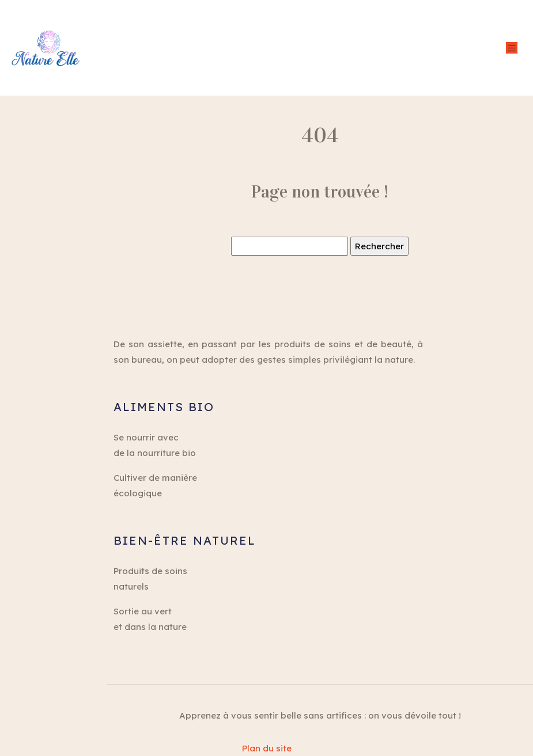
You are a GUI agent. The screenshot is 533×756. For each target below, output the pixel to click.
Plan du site (267, 748)
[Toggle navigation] (512, 48)
